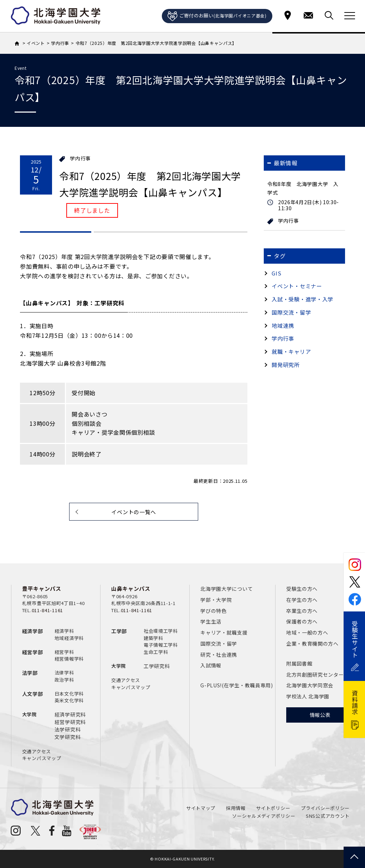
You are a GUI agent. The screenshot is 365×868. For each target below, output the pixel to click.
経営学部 (33, 652)
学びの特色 (214, 611)
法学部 (30, 673)
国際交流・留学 (291, 312)
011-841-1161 (47, 610)
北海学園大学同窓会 (310, 685)
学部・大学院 (216, 600)
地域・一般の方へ (307, 632)
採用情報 (236, 808)
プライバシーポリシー (325, 808)
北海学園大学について (227, 589)
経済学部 (33, 631)
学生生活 (211, 621)
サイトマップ (201, 808)
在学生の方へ (302, 600)
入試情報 (211, 665)
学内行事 (80, 158)
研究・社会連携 (219, 655)
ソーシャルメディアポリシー (264, 816)
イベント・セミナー (297, 286)
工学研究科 (157, 666)
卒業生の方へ (302, 611)
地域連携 (283, 325)
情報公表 (320, 715)
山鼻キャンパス (131, 588)
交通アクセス (37, 751)
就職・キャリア (291, 352)
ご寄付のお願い (217, 16)
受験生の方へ (302, 589)
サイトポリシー (273, 808)
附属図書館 (299, 663)
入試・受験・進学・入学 (302, 299)
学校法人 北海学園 (308, 696)
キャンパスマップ (42, 758)
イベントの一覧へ (134, 512)
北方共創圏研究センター (315, 675)
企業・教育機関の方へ (312, 644)
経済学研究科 (70, 714)
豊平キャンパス (42, 588)
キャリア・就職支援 (224, 632)
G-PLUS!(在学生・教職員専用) (237, 685)
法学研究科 (68, 729)
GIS (276, 273)
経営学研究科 (70, 722)
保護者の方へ (302, 621)
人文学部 (33, 694)
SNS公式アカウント (328, 816)
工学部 (119, 631)
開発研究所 (286, 365)
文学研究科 (68, 737)
